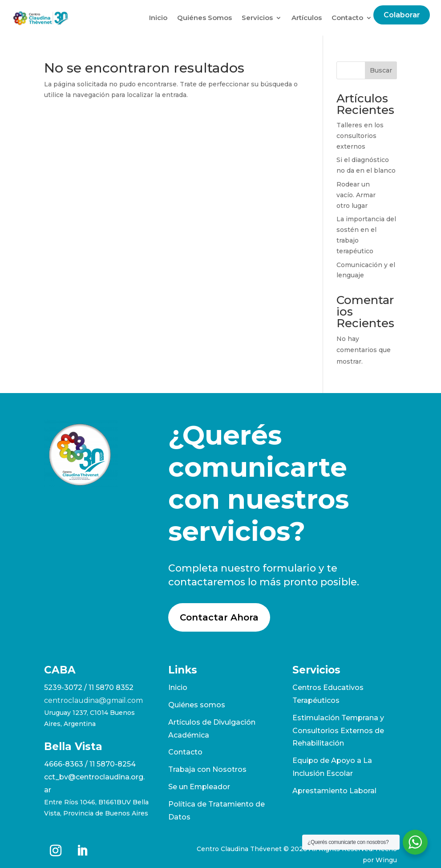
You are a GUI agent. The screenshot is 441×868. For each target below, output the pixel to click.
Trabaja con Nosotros (207, 769)
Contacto (347, 18)
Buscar (381, 70)
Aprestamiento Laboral (334, 791)
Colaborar (402, 15)
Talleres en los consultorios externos (360, 136)
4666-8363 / (67, 764)
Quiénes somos (197, 705)
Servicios (257, 18)
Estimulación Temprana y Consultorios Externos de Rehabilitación (338, 731)
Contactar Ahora (219, 617)
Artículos (307, 18)
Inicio (158, 18)
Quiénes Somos (204, 18)
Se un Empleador (199, 787)
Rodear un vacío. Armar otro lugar (356, 195)
